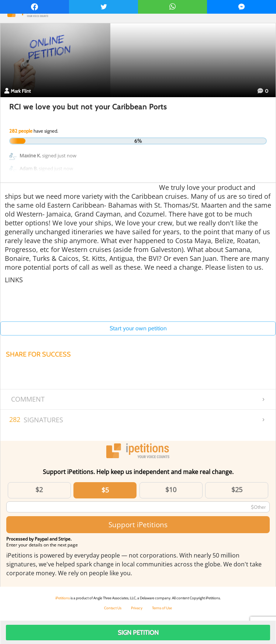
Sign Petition (138, 633)
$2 (39, 490)
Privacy (137, 608)
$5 (105, 490)
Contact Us (113, 608)
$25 (237, 490)
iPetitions (63, 598)
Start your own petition (138, 328)
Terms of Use (162, 608)
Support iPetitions (138, 524)
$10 (171, 490)
